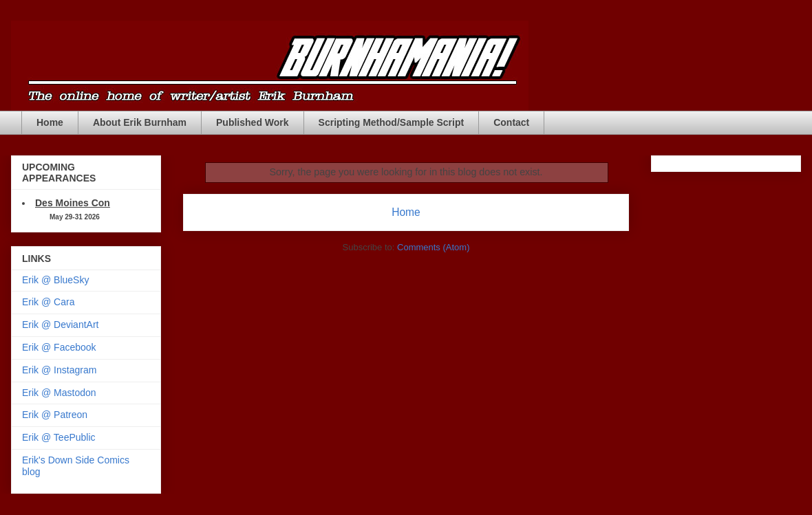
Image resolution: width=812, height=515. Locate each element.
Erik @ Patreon (55, 415)
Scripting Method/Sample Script (392, 122)
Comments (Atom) (433, 247)
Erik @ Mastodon (59, 393)
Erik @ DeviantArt (60, 325)
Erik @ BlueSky (55, 280)
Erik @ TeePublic (59, 437)
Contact (511, 122)
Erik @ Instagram (59, 370)
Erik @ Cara (48, 302)
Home (50, 122)
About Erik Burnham (140, 122)
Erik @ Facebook (59, 347)
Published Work (253, 122)
